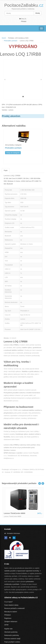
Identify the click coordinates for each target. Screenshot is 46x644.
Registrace (8, 618)
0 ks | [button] (23, 19)
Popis (6, 170)
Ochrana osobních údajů (12, 639)
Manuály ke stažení (11, 612)
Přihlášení (8, 615)
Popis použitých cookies (12, 642)
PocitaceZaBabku (24, 5)
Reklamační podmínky (12, 635)
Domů (4, 38)
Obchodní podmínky (11, 632)
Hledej (38, 13)
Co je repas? (8, 602)
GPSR (6, 625)
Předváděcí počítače (11, 41)
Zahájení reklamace (11, 622)
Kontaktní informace (13, 533)
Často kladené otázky (11, 605)
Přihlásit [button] (24, 21)
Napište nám (8, 629)
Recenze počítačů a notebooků (14, 608)
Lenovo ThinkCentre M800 (14, 513)
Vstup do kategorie (13, 153)
